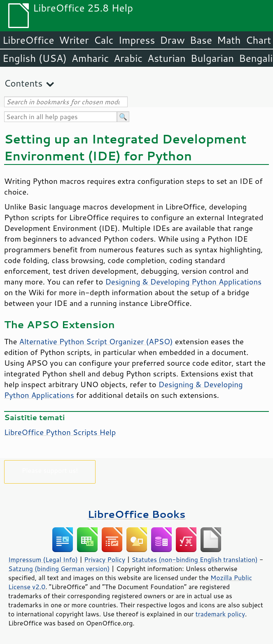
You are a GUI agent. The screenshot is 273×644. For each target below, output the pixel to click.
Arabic (128, 58)
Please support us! (50, 470)
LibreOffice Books (137, 514)
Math (229, 40)
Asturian (167, 58)
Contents (23, 83)
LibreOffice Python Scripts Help (60, 432)
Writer (74, 40)
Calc (104, 40)
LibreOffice (28, 40)
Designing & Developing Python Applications (183, 282)
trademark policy (220, 614)
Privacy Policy (105, 559)
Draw (172, 40)
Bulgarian (212, 58)
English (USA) (35, 58)
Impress (137, 40)
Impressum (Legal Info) (43, 559)
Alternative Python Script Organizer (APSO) (96, 341)
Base (201, 40)
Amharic (90, 58)
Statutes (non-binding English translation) (194, 559)
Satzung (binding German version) (59, 569)
